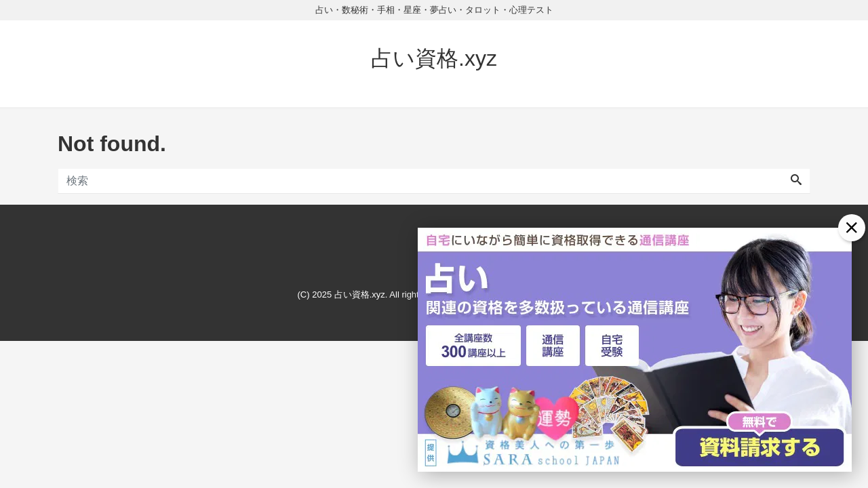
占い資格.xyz (434, 58)
